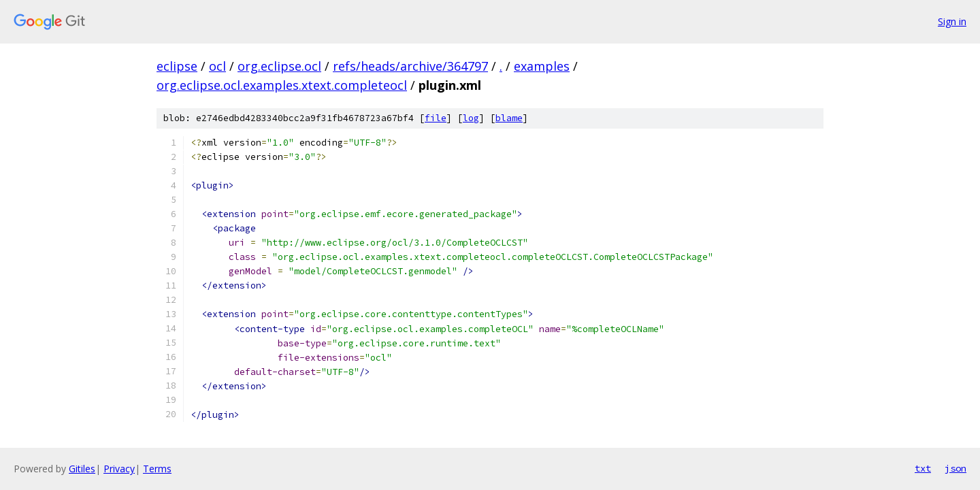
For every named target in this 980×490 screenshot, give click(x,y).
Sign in (952, 21)
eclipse (177, 66)
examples (542, 66)
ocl (217, 66)
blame (509, 118)
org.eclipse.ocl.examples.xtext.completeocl (282, 85)
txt (923, 468)
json (955, 468)
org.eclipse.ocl (279, 66)
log (471, 118)
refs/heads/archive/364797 (410, 66)
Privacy (119, 469)
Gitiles (82, 469)
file (436, 118)
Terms (157, 469)
